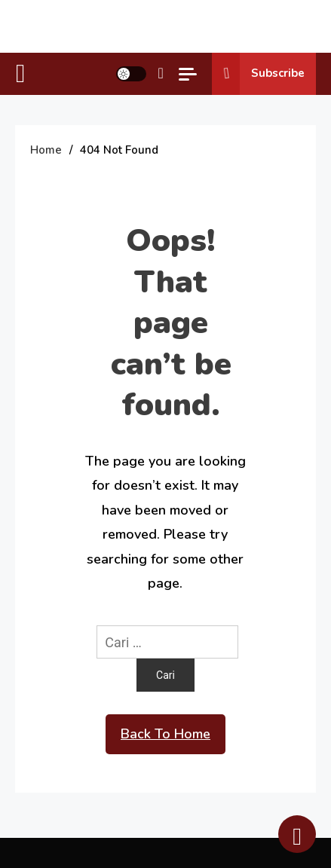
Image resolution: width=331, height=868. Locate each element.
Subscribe (258, 74)
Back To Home (165, 734)
